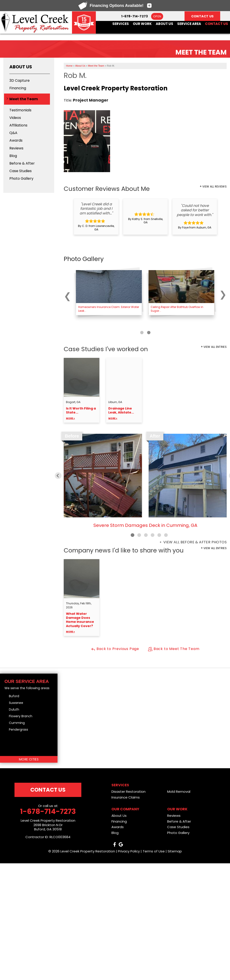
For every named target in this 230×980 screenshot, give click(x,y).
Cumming (17, 723)
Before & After (22, 163)
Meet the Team (24, 99)
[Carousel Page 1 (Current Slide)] (142, 333)
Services (121, 24)
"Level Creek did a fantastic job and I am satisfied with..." (96, 209)
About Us (164, 24)
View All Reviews (215, 187)
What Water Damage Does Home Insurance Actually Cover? (82, 623)
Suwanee (16, 703)
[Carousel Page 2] (149, 333)
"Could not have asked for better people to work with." (195, 210)
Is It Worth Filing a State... (82, 413)
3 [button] (146, 535)
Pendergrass (18, 729)
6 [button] (166, 535)
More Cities (29, 759)
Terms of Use (154, 851)
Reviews (16, 148)
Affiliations (18, 125)
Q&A (13, 133)
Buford (14, 696)
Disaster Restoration (128, 792)
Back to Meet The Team (174, 649)
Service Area (189, 24)
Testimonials (20, 110)
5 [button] (159, 535)
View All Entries (215, 347)
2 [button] (139, 535)
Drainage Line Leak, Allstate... (124, 413)
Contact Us (217, 24)
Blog (13, 156)
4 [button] (152, 535)
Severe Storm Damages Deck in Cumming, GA (145, 525)
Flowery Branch (21, 716)
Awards (16, 140)
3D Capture (20, 80)
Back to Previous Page (115, 649)
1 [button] (132, 535)
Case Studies (21, 171)
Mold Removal (179, 792)
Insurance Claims (126, 797)
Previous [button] (58, 476)
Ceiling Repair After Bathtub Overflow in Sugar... (177, 309)
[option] (96, 217)
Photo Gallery (21, 178)
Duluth (14, 709)
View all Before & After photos (195, 542)
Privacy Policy (129, 851)
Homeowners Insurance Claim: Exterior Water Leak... (109, 309)
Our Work (142, 24)
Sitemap (175, 851)
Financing (18, 88)
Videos (15, 118)
